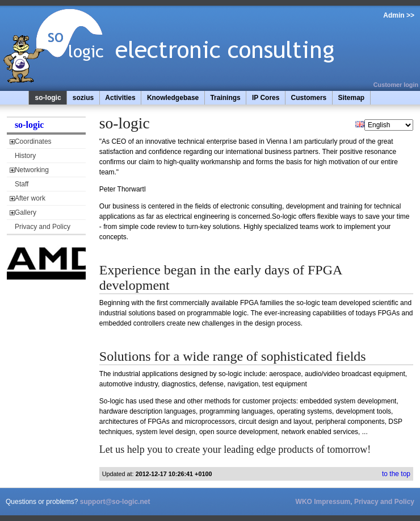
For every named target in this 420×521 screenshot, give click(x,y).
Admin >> (399, 15)
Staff (22, 184)
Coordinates (33, 141)
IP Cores (266, 98)
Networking (32, 170)
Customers (309, 98)
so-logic (48, 98)
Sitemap (351, 98)
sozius (83, 98)
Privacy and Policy (43, 227)
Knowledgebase (173, 98)
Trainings (225, 98)
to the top (396, 474)
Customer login (396, 85)
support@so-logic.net (115, 502)
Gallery (26, 212)
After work (30, 198)
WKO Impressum (323, 502)
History (25, 156)
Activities (120, 98)
